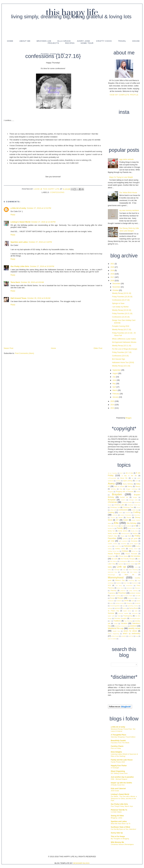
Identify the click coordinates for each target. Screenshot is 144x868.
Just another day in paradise (122, 777)
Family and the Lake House (122, 760)
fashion (135, 533)
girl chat (111, 541)
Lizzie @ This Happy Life (47, 189)
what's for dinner (130, 631)
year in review (112, 639)
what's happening (113, 634)
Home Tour (87, 43)
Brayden (117, 494)
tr (110, 621)
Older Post (98, 348)
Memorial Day (112, 572)
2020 (113, 267)
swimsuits (135, 613)
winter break (115, 636)
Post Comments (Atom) (25, 353)
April (114, 387)
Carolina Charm (117, 746)
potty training (133, 591)
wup (137, 636)
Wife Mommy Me (117, 842)
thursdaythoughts (135, 618)
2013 (113, 408)
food (129, 536)
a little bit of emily (18, 208)
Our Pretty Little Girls (20, 266)
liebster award (130, 564)
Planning (113, 590)
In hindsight (115, 768)
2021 (113, 264)
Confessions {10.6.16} (120, 356)
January (116, 397)
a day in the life (129, 476)
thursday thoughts (121, 618)
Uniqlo (116, 623)
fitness (123, 536)
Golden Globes (113, 544)
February (116, 394)
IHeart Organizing (118, 771)
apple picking (128, 481)
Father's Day (112, 536)
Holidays (125, 551)
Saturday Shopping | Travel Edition (123, 737)
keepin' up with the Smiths (121, 783)
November (117, 287)
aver (137, 481)
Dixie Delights (116, 752)
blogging (110, 492)
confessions (57, 192)
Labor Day (111, 564)
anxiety (118, 481)
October (116, 290)
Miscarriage (111, 575)
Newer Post (9, 348)
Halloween (128, 546)
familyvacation (126, 533)
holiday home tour (113, 551)
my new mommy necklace (129, 210)
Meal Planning (133, 570)
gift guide (134, 538)
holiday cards (120, 549)
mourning (131, 580)
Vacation (124, 623)
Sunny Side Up (117, 833)
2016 (113, 281)
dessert (113, 518)
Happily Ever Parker (119, 766)
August (115, 373)
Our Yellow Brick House (128, 193)
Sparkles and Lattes (19, 242)
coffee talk (113, 510)
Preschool (122, 593)
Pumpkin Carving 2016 (121, 326)
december (137, 515)
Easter (126, 520)
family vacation (113, 533)
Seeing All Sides (117, 816)
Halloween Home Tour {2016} (123, 362)
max (124, 570)
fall (135, 526)
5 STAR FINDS (116, 812)
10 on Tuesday (112, 473)
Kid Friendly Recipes (128, 559)
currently (115, 515)
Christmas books (127, 502)
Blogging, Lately (117, 818)
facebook (128, 526)
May (114, 384)
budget (135, 497)
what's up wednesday (131, 634)
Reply (13, 215)
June (115, 380)
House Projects (114, 554)
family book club (133, 528)
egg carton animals (126, 159)
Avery (111, 484)
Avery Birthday (128, 484)
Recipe (112, 598)
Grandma (123, 544)
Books (138, 492)
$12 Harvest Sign (119, 359)
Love (136, 567)
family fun (111, 531)
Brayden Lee (44, 41)
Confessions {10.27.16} (121, 300)
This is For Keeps (118, 836)
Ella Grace (64, 41)
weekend (133, 626)
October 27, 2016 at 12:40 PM (43, 222)
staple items (127, 611)
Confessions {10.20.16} (121, 317)
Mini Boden (134, 572)
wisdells (124, 636)
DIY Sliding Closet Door (119, 773)
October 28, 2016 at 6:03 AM (32, 282)
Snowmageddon (115, 606)
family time (134, 531)
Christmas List (115, 507)
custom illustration (126, 515)
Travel (122, 41)
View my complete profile (124, 95)
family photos (123, 531)
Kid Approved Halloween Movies (124, 342)
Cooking (111, 512)
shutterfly (137, 603)
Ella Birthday (132, 523)
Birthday (113, 489)
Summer (111, 613)
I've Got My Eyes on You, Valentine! (123, 829)
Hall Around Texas (18, 298)
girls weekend (123, 541)
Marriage (117, 570)
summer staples (123, 613)
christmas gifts (119, 505)
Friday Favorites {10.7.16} (122, 352)
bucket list (124, 497)
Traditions (117, 621)
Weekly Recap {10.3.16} (121, 366)
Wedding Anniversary (121, 626)
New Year (126, 583)
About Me (25, 41)
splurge (110, 608)
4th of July (129, 473)
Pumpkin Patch (128, 596)
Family (120, 528)
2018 (113, 274)
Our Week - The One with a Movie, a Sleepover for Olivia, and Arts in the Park (124, 799)
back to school (119, 486)
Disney (129, 517)
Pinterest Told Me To (119, 810)
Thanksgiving (128, 616)
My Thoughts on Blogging (120, 839)
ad (133, 478)
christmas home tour (134, 505)
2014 (113, 405)
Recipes (70, 43)
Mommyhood (116, 577)
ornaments (129, 585)
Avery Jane (83, 41)
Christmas (112, 502)
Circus (138, 507)
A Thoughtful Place (118, 735)
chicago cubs (133, 500)
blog (121, 489)
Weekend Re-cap (116, 628)
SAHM (126, 601)
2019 (113, 270)
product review (135, 593)
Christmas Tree (128, 507)
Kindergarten (124, 561)
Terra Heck (15, 282)
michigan (123, 572)
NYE (109, 585)
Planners (138, 588)
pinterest (129, 588)
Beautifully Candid (118, 741)
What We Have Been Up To (121, 824)
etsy (122, 526)
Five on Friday (116, 748)
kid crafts (115, 559)
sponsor (117, 608)
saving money (120, 603)
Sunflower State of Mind (120, 827)
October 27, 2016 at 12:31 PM (39, 208)
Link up (121, 567)
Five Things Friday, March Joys (122, 806)
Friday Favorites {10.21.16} (122, 314)
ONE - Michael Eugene (119, 779)
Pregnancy (112, 593)
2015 (113, 401)
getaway (125, 539)
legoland (121, 564)
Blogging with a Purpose (125, 491)
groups (110, 546)
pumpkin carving (115, 596)
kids (139, 559)
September (117, 370)
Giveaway (134, 541)
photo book (120, 588)
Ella (116, 523)
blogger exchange (132, 489)
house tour (112, 556)
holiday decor (133, 549)
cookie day (135, 510)
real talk (138, 596)
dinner (121, 517)
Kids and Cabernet (118, 789)
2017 (113, 277)
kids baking (113, 561)
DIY (117, 520)
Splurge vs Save (118, 303)
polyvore (123, 591)
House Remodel (131, 554)
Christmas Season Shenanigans (122, 844)
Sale (133, 601)
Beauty (138, 486)
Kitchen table (134, 561)
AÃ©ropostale (112, 478)
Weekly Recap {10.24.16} (122, 310)
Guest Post (118, 546)
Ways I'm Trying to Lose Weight (121, 177)
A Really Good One (118, 785)
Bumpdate (112, 500)
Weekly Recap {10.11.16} (122, 346)
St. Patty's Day (113, 611)
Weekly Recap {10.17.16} (122, 330)
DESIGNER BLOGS (81, 863)
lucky (109, 570)
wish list (131, 636)
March (115, 390)
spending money (133, 606)
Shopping (129, 603)
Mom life (129, 575)
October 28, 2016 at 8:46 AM (39, 298)
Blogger (128, 418)
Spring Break (133, 608)
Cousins (128, 512)
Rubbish (119, 601)
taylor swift (111, 616)
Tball (119, 616)
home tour (135, 551)
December (117, 284)
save (111, 603)
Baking (130, 486)
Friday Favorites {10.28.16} (122, 297)
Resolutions (131, 598)
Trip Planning (128, 621)
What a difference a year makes (124, 339)
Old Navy (119, 585)
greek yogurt (134, 544)
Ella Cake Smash (113, 526)
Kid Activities (135, 556)
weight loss (116, 631)
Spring (125, 608)
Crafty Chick (104, 41)
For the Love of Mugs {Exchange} (125, 349)
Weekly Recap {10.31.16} (122, 293)
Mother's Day (120, 580)
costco (121, 512)
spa (124, 606)
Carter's (123, 500)
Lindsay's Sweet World (20, 222)
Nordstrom (135, 583)
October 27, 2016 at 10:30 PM (42, 266)
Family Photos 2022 (118, 762)
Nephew (119, 583)
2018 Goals (115, 791)
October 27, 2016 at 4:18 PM (40, 242)
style (136, 611)
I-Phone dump (123, 556)
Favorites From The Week (120, 743)
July (114, 377)
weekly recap (134, 628)
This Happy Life (72, 13)
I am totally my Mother (120, 307)
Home (10, 41)
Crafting (137, 512)
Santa (138, 601)
